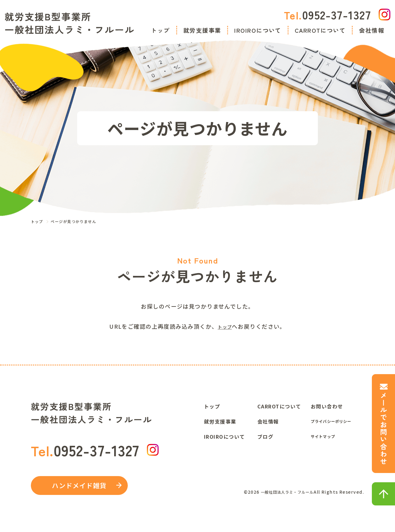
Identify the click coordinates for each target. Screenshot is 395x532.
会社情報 (372, 30)
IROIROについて (258, 30)
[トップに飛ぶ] (69, 23)
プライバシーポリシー (338, 420)
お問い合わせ (327, 405)
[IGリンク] (385, 15)
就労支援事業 (202, 30)
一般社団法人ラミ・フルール (283, 493)
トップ (160, 30)
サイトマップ (327, 435)
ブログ (265, 435)
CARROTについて (320, 30)
